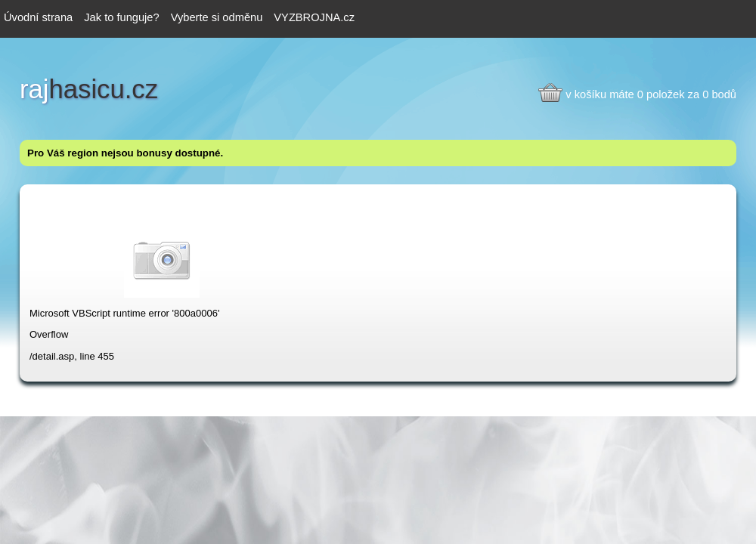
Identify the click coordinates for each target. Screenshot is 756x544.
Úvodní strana (38, 17)
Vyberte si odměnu (217, 17)
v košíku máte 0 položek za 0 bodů (651, 94)
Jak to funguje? (121, 17)
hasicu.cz (89, 89)
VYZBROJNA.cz (314, 17)
